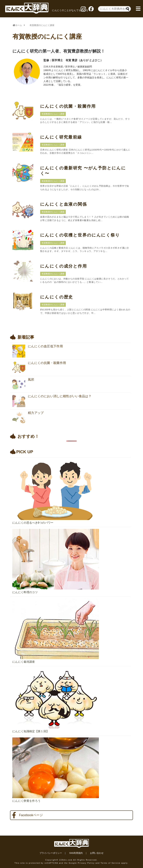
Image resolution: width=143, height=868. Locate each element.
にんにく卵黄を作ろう (26, 801)
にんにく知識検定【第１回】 (31, 731)
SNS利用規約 (76, 853)
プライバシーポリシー (51, 853)
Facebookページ (27, 815)
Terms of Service (110, 863)
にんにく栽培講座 (24, 662)
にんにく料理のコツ (25, 592)
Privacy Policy (86, 863)
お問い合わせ (97, 853)
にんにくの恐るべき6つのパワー (33, 523)
